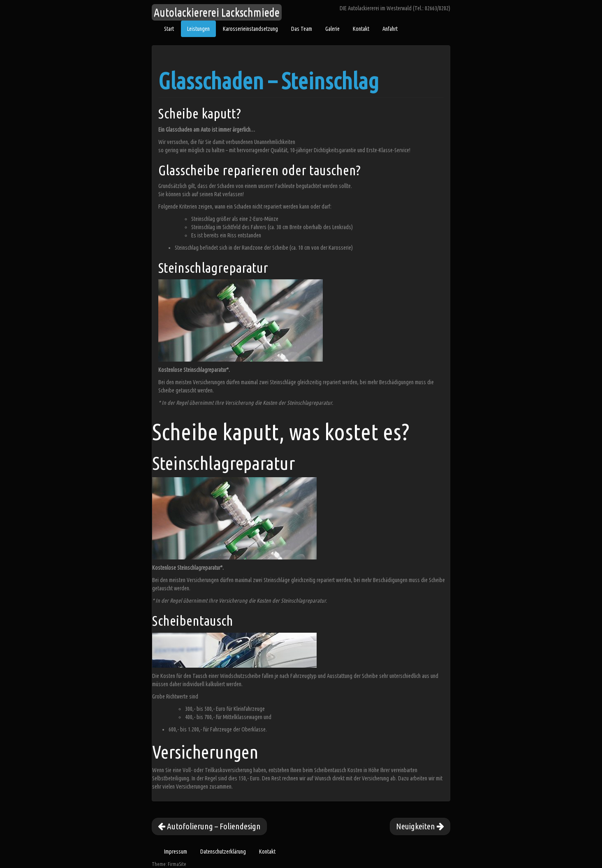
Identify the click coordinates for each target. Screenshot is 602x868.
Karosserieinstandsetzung (250, 29)
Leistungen (198, 29)
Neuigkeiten (420, 826)
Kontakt (361, 29)
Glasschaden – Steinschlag (269, 81)
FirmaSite (177, 864)
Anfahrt (390, 29)
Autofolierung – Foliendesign (209, 826)
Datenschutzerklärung (223, 852)
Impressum (176, 852)
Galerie (332, 29)
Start (169, 29)
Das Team (302, 29)
